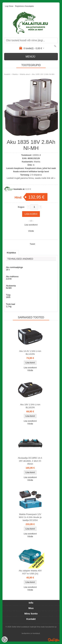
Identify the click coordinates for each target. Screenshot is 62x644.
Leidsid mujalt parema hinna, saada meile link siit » (31, 178)
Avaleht (7, 74)
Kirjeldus (11, 253)
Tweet (32, 244)
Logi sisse (9, 6)
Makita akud (25, 74)
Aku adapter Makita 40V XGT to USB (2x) (30, 572)
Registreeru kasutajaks (24, 6)
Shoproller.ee (54, 640)
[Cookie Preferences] (5, 639)
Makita (15, 74)
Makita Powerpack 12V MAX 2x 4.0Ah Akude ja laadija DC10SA (30, 517)
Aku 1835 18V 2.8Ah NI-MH (43, 74)
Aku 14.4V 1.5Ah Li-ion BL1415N (30, 353)
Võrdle (31, 231)
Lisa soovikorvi (31, 225)
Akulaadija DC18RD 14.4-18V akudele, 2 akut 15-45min (30, 461)
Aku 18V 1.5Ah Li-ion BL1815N (30, 406)
